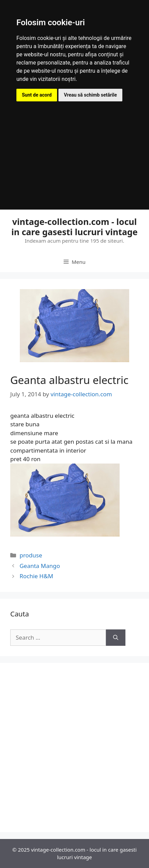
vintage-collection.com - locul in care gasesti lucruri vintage (74, 227)
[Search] (116, 638)
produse (31, 555)
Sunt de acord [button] (37, 95)
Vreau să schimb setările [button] (90, 95)
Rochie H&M (36, 576)
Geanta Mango (40, 566)
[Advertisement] (74, 147)
